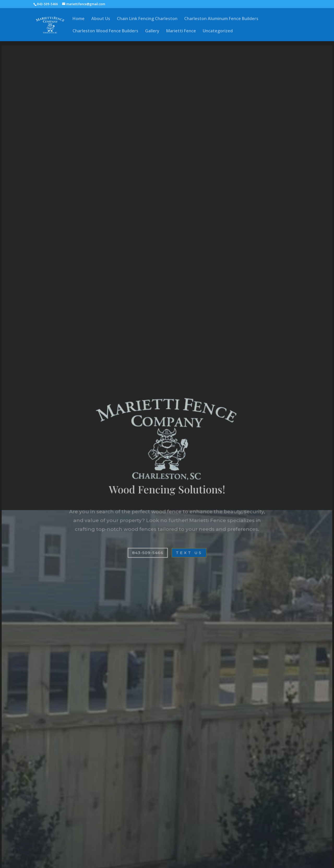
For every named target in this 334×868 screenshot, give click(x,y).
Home (79, 19)
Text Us (189, 552)
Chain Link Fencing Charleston (147, 19)
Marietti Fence (181, 31)
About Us (101, 19)
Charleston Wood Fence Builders (105, 31)
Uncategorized (218, 31)
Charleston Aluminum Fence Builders (221, 19)
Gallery (152, 31)
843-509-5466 (148, 552)
